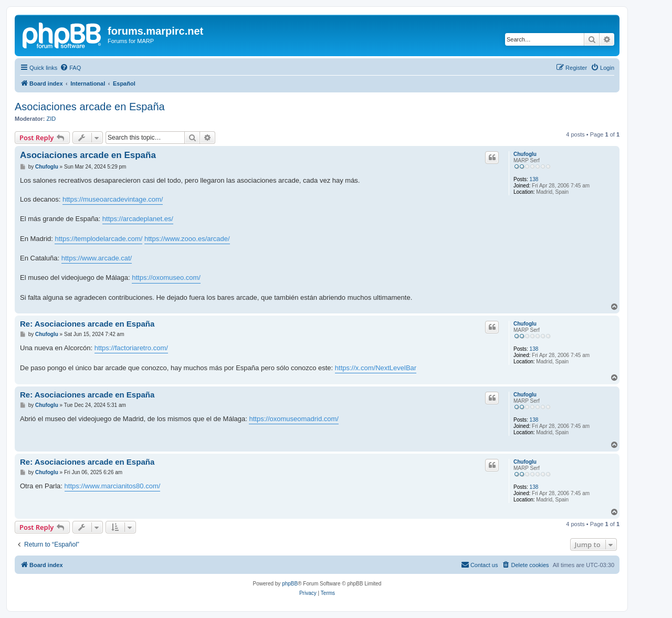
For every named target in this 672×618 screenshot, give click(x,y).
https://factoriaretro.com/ (131, 348)
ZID (51, 119)
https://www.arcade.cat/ (97, 258)
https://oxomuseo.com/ (166, 277)
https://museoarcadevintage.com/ (113, 199)
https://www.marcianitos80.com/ (113, 486)
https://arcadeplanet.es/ (138, 219)
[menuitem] (70, 68)
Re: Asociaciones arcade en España (87, 324)
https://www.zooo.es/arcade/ (187, 239)
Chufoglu (525, 154)
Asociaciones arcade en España (90, 107)
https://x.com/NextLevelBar (376, 368)
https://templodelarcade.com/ (98, 239)
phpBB (290, 584)
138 (534, 179)
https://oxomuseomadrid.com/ (294, 419)
